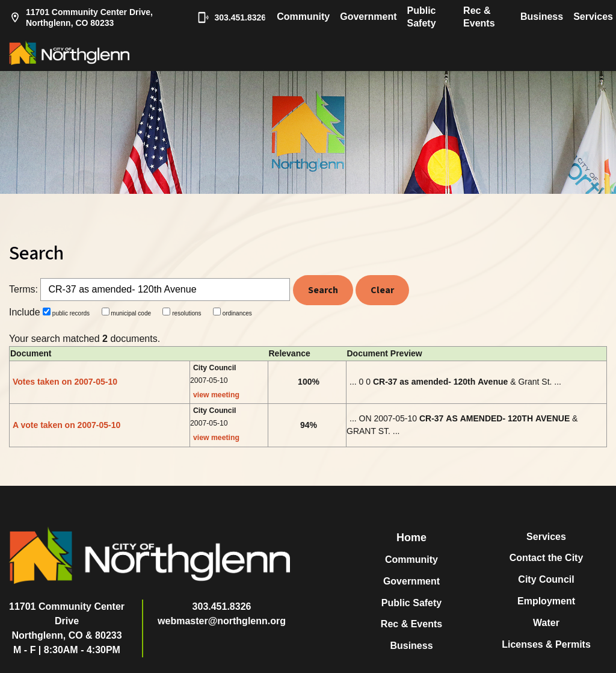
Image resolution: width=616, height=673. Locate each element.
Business (542, 17)
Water (546, 623)
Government (368, 17)
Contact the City (547, 558)
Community (303, 17)
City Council (546, 579)
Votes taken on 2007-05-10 (65, 382)
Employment (546, 601)
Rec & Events (479, 17)
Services (593, 17)
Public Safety (422, 17)
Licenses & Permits (546, 644)
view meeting (216, 395)
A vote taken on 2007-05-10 (66, 425)
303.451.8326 (226, 17)
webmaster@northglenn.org (222, 621)
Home (411, 538)
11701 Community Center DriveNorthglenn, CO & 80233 (67, 621)
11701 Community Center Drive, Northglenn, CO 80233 (81, 17)
